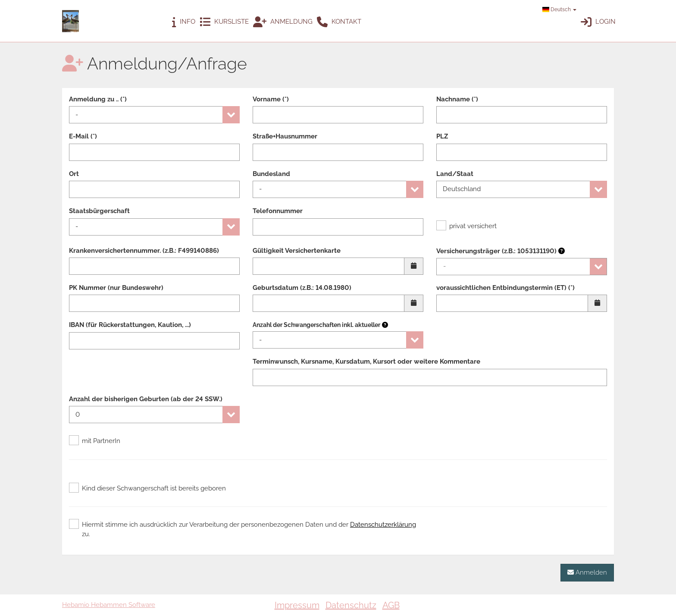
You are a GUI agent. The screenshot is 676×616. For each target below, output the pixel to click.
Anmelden (587, 572)
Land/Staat (455, 174)
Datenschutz (351, 605)
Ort (74, 174)
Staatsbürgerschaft (99, 211)
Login (598, 22)
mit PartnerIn (95, 441)
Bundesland (271, 174)
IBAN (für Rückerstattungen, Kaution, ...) (130, 325)
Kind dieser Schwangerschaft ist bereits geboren (147, 488)
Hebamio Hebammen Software (109, 605)
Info (184, 22)
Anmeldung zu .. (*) (98, 99)
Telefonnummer (278, 211)
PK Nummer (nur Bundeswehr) (116, 288)
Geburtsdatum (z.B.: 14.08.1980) (302, 288)
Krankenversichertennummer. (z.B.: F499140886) (144, 251)
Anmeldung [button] (283, 22)
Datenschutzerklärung (383, 525)
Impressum (297, 605)
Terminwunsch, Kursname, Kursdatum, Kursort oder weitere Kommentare (366, 361)
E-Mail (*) (83, 136)
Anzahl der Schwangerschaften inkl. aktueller (316, 325)
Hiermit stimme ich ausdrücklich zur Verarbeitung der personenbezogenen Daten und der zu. (243, 529)
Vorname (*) (271, 99)
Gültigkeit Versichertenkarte (297, 251)
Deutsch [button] (559, 9)
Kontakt (339, 22)
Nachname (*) (457, 99)
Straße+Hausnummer (285, 136)
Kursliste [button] (224, 22)
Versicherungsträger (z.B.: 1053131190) (501, 251)
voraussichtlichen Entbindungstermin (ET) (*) (505, 288)
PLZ (442, 136)
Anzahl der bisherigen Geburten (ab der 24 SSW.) (146, 399)
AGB (391, 605)
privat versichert (466, 226)
